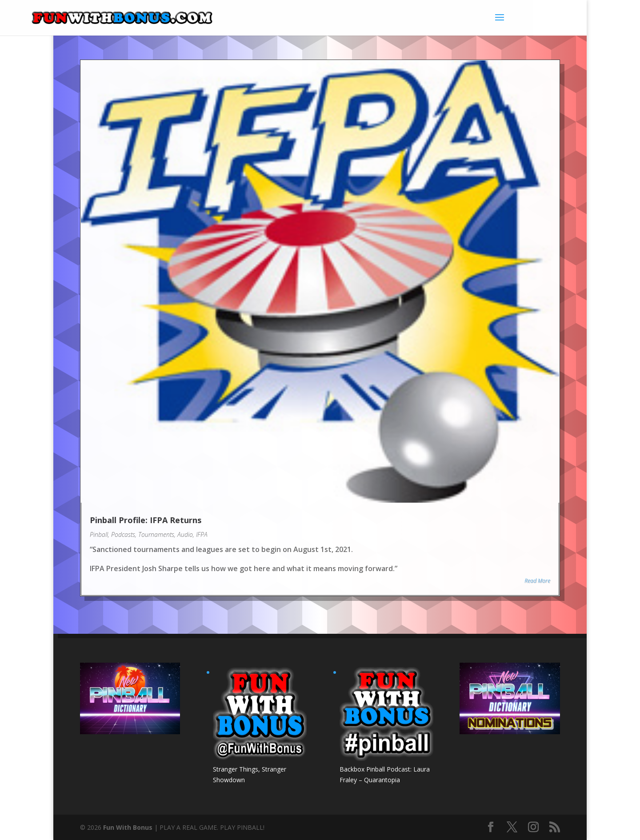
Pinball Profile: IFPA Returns (146, 520)
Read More (537, 581)
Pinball (99, 534)
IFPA (202, 534)
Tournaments (156, 534)
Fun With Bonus (128, 827)
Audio (185, 534)
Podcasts (123, 534)
